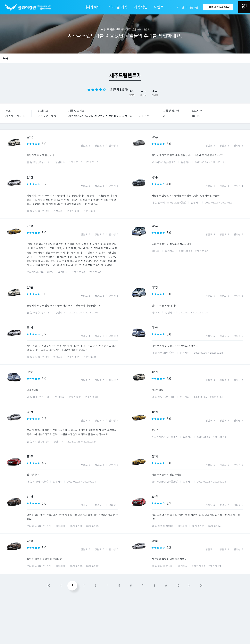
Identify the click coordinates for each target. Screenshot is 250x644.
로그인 (180, 7)
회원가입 (193, 7)
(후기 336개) (120, 90)
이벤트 (159, 7)
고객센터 (218, 7)
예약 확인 (141, 7)
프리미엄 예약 (117, 7)
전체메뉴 (244, 7)
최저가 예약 (92, 7)
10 (178, 586)
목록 (5, 58)
